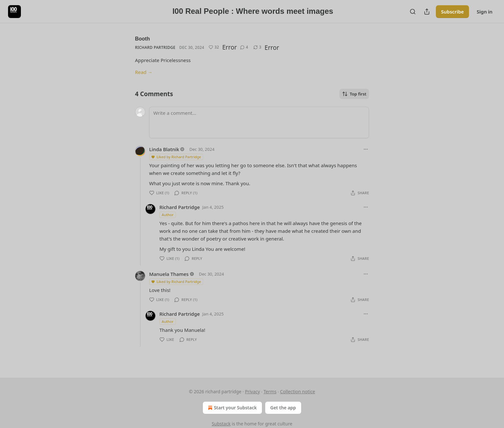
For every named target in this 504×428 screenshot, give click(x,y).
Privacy (252, 392)
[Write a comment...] (259, 123)
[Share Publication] (427, 12)
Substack (221, 424)
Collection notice (297, 392)
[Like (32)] (214, 47)
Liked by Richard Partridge (176, 157)
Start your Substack (232, 408)
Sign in (485, 12)
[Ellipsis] (366, 149)
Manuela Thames (169, 274)
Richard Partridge (155, 47)
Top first (354, 94)
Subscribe (452, 12)
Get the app (283, 408)
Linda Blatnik (164, 149)
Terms (270, 392)
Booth (142, 39)
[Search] (413, 12)
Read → (144, 72)
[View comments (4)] (244, 47)
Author (168, 215)
